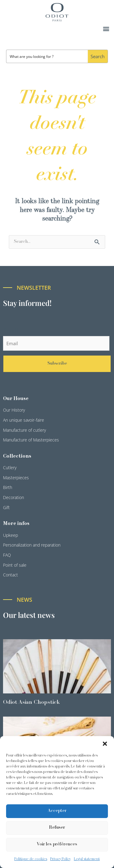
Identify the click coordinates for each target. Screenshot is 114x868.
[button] (105, 744)
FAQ (7, 555)
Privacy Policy (60, 859)
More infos (16, 524)
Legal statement (87, 859)
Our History (14, 410)
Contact (10, 575)
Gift (6, 507)
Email (11, 331)
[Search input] (47, 56)
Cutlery (10, 468)
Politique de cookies (31, 859)
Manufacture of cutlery (24, 430)
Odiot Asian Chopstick (31, 703)
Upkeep (10, 535)
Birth (8, 487)
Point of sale (15, 565)
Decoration (14, 497)
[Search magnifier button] (98, 56)
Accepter (57, 811)
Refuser (57, 828)
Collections (17, 456)
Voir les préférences (57, 844)
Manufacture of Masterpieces (31, 440)
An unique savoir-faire (24, 420)
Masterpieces (16, 478)
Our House (16, 399)
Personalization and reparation (32, 545)
